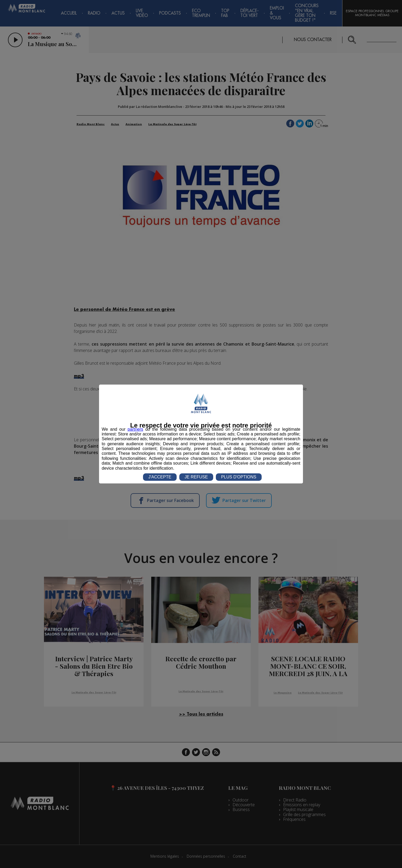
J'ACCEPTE (160, 477)
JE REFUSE (196, 477)
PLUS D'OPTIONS (239, 477)
